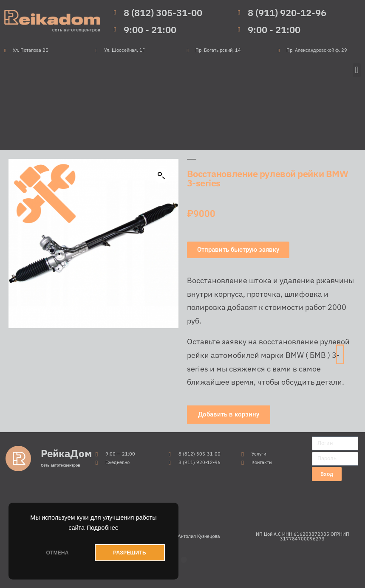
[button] (357, 70)
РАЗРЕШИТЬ (129, 553)
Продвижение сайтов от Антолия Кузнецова (172, 536)
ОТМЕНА (57, 553)
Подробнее (103, 528)
